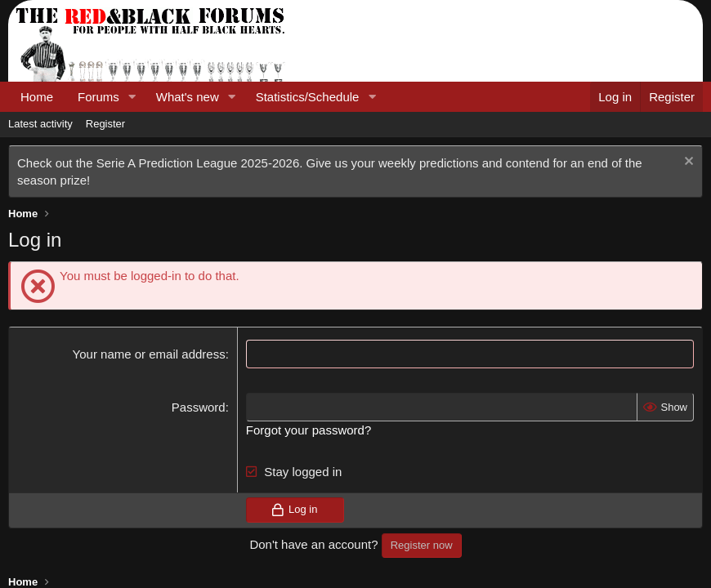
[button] (132, 97)
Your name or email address (149, 354)
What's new (188, 97)
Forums (98, 97)
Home (37, 97)
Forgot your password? (309, 430)
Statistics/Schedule (308, 97)
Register (105, 124)
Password (199, 407)
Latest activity (40, 124)
